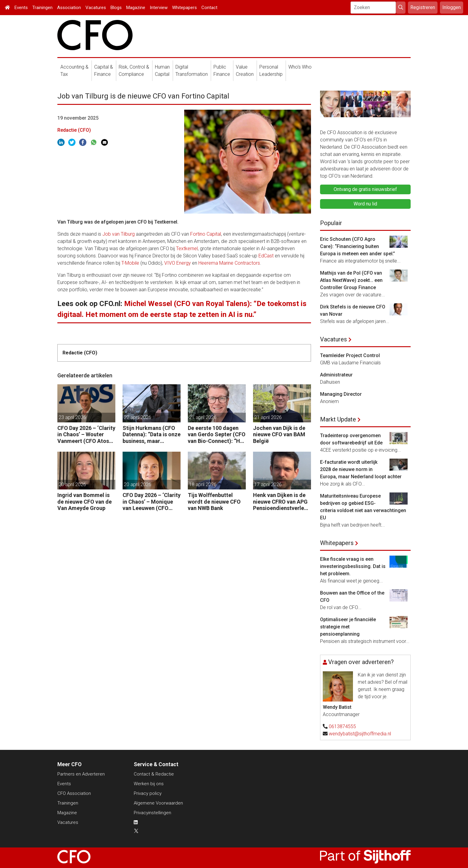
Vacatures (96, 8)
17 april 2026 (268, 484)
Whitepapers (184, 8)
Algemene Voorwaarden (158, 803)
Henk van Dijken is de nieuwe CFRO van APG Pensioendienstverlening (281, 502)
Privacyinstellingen (152, 813)
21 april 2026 (203, 417)
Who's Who (300, 67)
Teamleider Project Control (350, 355)
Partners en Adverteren (81, 774)
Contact (209, 8)
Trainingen (42, 8)
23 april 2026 (72, 417)
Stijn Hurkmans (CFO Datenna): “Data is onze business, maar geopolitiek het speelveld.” (152, 435)
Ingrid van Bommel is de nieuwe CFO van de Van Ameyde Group (85, 502)
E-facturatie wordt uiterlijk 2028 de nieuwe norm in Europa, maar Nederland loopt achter (361, 469)
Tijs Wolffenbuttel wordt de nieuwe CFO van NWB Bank (214, 502)
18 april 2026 (203, 484)
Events (21, 8)
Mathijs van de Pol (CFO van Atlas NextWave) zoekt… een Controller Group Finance (351, 280)
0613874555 (342, 726)
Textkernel (187, 248)
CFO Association (74, 793)
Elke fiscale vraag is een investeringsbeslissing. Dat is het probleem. (353, 566)
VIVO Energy (178, 263)
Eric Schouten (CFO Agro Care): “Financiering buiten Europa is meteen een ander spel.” (357, 246)
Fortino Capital (206, 234)
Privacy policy (148, 793)
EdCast (266, 256)
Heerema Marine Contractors (229, 263)
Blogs (116, 8)
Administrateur (336, 375)
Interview (159, 8)
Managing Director (341, 394)
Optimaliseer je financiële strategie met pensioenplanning (348, 627)
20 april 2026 (72, 484)
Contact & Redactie (154, 774)
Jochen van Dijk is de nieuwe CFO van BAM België (279, 434)
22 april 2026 (138, 417)
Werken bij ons (149, 784)
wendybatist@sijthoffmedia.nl (360, 734)
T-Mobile (130, 263)
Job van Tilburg (119, 234)
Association (69, 8)
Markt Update (338, 419)
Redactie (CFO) (74, 130)
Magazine (136, 8)
